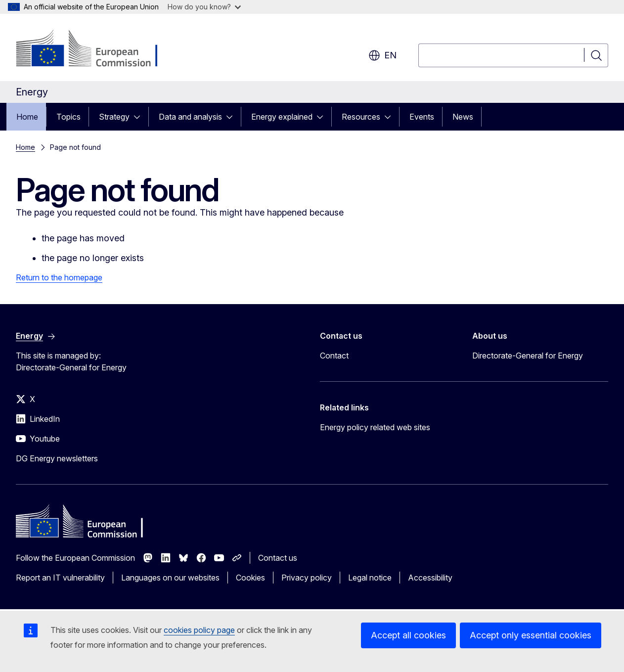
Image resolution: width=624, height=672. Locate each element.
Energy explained (282, 117)
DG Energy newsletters (57, 458)
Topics (68, 117)
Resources (361, 117)
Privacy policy (307, 578)
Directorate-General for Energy (528, 356)
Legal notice (370, 578)
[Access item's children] (140, 117)
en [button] (382, 55)
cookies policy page (199, 630)
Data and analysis (190, 117)
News (463, 117)
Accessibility (430, 578)
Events (422, 117)
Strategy (114, 117)
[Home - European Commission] (96, 49)
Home (27, 117)
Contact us (278, 558)
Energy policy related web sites (375, 427)
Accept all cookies (408, 635)
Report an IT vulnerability (60, 578)
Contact (334, 356)
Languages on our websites (170, 578)
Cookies (250, 578)
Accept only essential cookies (531, 635)
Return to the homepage (59, 277)
